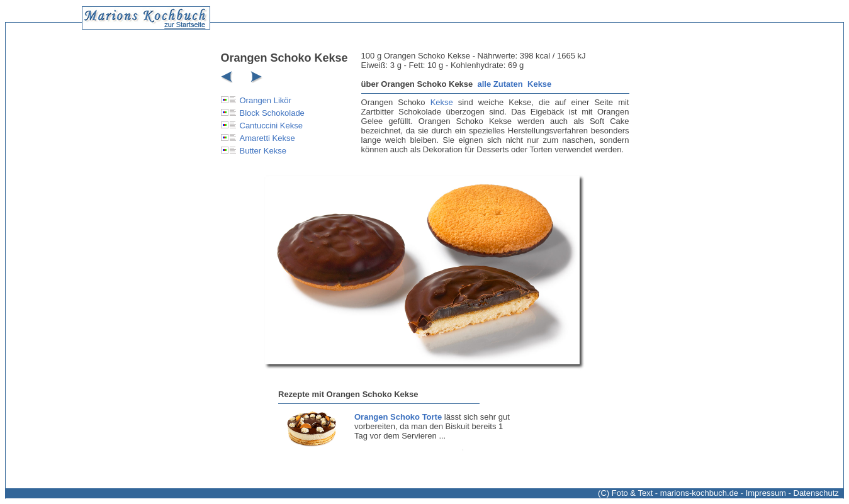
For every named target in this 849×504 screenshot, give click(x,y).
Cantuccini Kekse (271, 126)
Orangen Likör (266, 100)
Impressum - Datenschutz (792, 493)
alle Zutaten (500, 84)
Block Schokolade (272, 113)
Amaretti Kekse (267, 138)
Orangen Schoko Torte (398, 417)
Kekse (539, 84)
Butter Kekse (263, 151)
